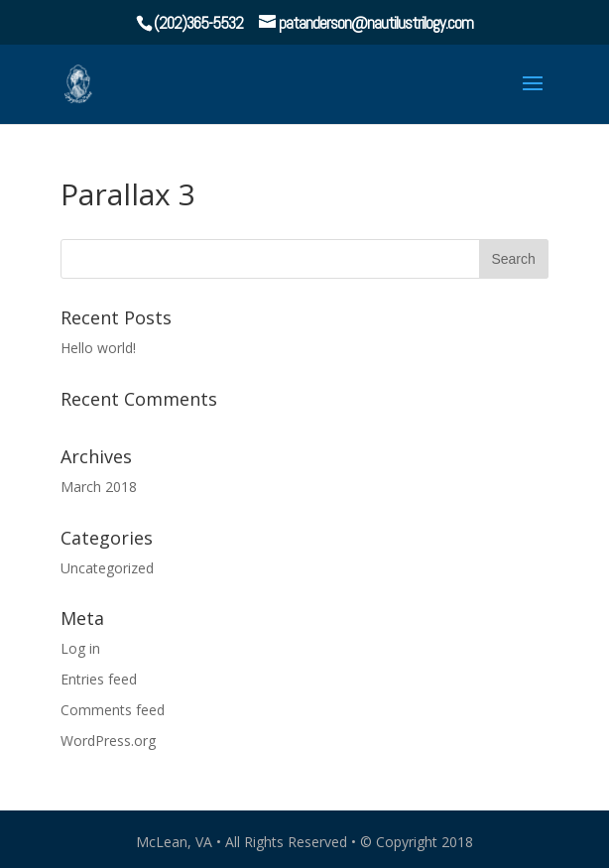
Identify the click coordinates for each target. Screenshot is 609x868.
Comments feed (113, 710)
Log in (80, 648)
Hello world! (98, 348)
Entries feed (99, 679)
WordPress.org (108, 741)
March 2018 (99, 487)
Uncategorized (107, 568)
